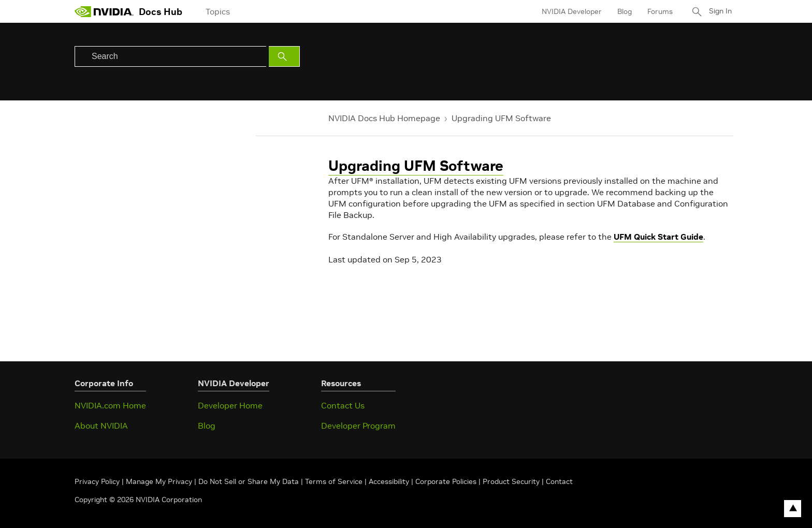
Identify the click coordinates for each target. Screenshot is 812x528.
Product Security (511, 481)
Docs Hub (161, 12)
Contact (559, 481)
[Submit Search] (284, 56)
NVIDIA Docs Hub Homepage (384, 118)
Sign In (718, 11)
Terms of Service (334, 481)
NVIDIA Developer (568, 11)
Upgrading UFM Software (501, 118)
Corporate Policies (446, 481)
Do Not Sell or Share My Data (249, 481)
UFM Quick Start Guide (658, 237)
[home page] (104, 11)
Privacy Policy (98, 481)
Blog (621, 11)
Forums (656, 11)
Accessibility (389, 481)
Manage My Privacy (159, 481)
